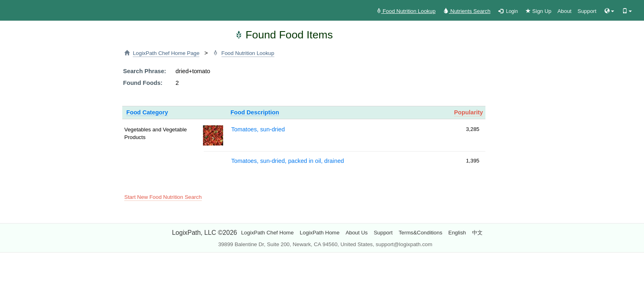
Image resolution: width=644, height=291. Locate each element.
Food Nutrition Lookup (406, 11)
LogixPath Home (320, 233)
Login (508, 11)
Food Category (147, 112)
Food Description (255, 112)
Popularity (468, 112)
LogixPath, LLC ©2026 (204, 233)
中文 (477, 233)
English (457, 233)
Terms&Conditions (420, 233)
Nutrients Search (467, 11)
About (564, 11)
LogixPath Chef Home (267, 233)
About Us (356, 233)
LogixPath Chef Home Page (166, 53)
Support (587, 11)
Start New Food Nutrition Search (163, 197)
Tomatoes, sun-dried (258, 129)
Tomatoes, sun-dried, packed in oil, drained (287, 161)
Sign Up (538, 11)
